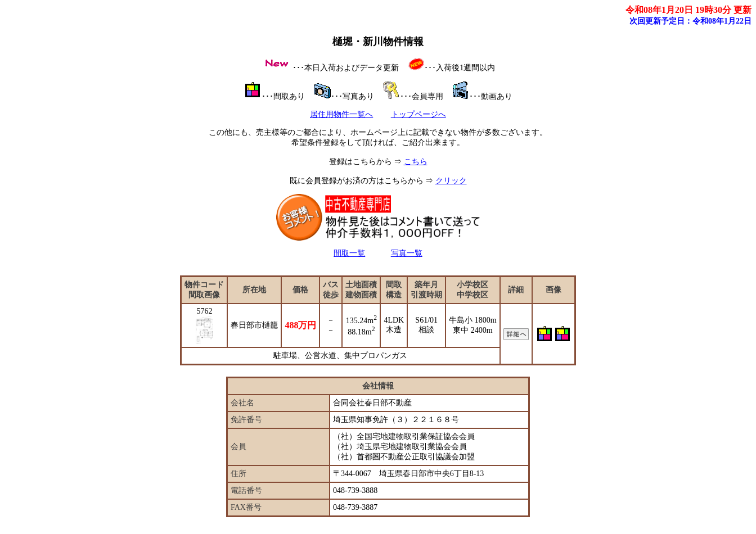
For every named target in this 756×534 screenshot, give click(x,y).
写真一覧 (407, 253)
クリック (451, 181)
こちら (416, 162)
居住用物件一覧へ (341, 114)
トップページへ (418, 114)
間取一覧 (349, 253)
